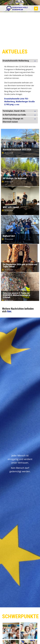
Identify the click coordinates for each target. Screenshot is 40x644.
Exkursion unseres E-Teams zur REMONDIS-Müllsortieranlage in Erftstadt (17, 295)
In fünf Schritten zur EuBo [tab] (14, 115)
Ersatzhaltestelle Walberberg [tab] (16, 61)
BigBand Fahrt (9, 236)
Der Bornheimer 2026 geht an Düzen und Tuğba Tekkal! (20, 265)
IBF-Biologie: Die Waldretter (15, 178)
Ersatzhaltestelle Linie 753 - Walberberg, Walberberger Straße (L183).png (19, 102)
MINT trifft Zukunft (11, 207)
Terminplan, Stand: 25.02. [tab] (14, 111)
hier (9, 311)
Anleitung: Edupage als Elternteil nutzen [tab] (13, 120)
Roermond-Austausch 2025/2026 (17, 150)
